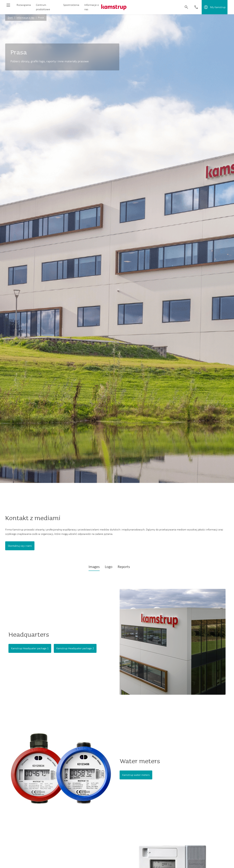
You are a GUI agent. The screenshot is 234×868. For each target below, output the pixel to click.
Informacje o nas (25, 17)
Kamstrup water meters (136, 775)
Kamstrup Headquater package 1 (30, 648)
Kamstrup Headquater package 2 (75, 648)
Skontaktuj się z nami (20, 546)
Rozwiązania (24, 5)
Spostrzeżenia (71, 5)
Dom (10, 17)
